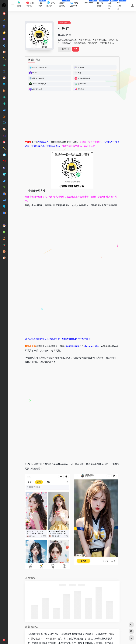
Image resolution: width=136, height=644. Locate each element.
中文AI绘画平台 (107, 43)
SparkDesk (89, 2)
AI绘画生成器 (80, 43)
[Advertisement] (72, 117)
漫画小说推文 (63, 3)
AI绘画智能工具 (64, 23)
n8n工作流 (121, 5)
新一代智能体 (101, 3)
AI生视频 (41, 3)
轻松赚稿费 (112, 5)
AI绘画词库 (93, 43)
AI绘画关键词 (84, 40)
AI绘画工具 (67, 43)
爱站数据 (36, 639)
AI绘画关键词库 (99, 40)
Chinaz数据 (49, 639)
